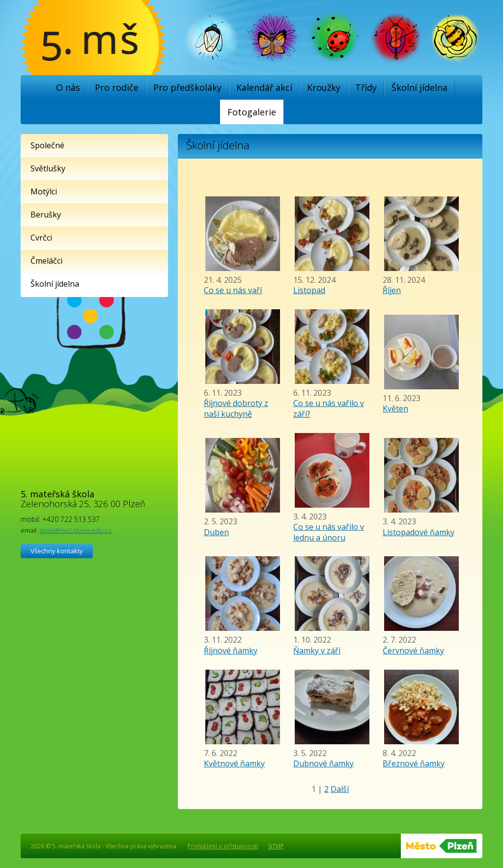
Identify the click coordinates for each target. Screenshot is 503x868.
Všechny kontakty (57, 551)
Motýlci (44, 191)
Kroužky (324, 87)
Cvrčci (41, 238)
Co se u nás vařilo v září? (329, 408)
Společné (47, 145)
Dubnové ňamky (323, 763)
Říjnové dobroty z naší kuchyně (236, 408)
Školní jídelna (419, 87)
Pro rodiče (117, 87)
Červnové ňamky (413, 651)
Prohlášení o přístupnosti (223, 846)
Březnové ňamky (414, 763)
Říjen (392, 290)
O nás (68, 87)
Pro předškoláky (187, 87)
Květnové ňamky (234, 763)
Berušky (46, 215)
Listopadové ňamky (419, 532)
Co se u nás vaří (233, 290)
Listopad (309, 290)
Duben (216, 532)
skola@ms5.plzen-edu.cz (76, 530)
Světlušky (48, 168)
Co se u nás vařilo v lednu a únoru (329, 532)
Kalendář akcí (264, 87)
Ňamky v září (317, 651)
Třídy (366, 87)
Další (340, 789)
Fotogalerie (252, 112)
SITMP (276, 846)
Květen (395, 408)
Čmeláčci (46, 261)
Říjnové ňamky (231, 651)
